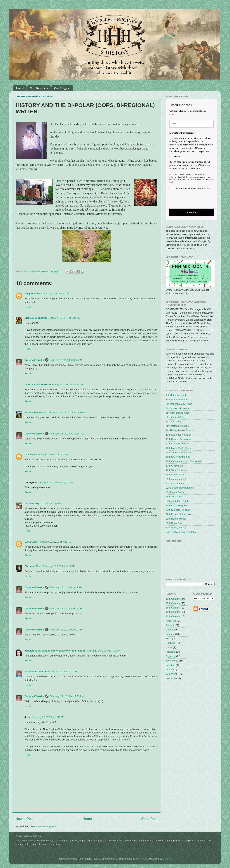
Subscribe (192, 212)
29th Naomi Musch (176, 519)
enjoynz (143, 859)
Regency (171, 656)
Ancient (170, 625)
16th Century (173, 599)
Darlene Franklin (34, 360)
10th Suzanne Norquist (178, 435)
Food (169, 638)
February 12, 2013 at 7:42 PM (55, 542)
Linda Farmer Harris (36, 385)
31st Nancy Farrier (176, 528)
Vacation (170, 665)
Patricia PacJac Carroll (38, 412)
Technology (172, 661)
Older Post (149, 819)
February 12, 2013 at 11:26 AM (69, 412)
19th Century (173, 612)
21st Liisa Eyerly (175, 483)
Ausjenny (30, 294)
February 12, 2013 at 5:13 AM (64, 318)
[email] (191, 124)
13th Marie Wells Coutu (179, 448)
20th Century (173, 616)
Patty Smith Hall (34, 672)
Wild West (171, 674)
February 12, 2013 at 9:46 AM (66, 360)
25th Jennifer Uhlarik (177, 501)
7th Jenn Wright (174, 421)
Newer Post (25, 819)
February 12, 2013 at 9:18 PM (66, 609)
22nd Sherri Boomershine (180, 488)
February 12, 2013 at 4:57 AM (53, 294)
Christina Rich (33, 566)
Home (20, 88)
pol (26, 503)
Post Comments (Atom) (44, 826)
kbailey (29, 454)
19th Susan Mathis (176, 475)
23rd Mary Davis (175, 492)
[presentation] (188, 200)
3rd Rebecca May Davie (179, 404)
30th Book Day (174, 523)
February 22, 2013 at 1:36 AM (48, 717)
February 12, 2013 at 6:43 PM (56, 483)
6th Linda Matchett (176, 417)
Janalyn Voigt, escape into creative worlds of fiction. (55, 651)
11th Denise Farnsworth (179, 439)
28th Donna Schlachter (178, 514)
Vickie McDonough (36, 318)
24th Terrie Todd (175, 497)
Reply (28, 307)
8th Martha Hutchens (177, 426)
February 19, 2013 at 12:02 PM (67, 696)
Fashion (170, 634)
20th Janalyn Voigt (176, 479)
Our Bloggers (62, 88)
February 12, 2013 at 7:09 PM (46, 503)
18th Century (173, 608)
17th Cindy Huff (174, 466)
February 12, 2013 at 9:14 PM (59, 566)
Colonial (170, 630)
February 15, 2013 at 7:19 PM (104, 651)
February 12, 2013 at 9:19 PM (66, 630)
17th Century (173, 603)
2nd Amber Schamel (177, 399)
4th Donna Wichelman (178, 408)
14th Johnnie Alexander (179, 452)
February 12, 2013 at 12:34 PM (67, 434)
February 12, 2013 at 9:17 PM (66, 587)
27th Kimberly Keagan (178, 510)
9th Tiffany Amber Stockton (181, 430)
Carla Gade (31, 542)
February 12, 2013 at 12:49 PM (51, 454)
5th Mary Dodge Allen (178, 413)
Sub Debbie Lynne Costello (181, 532)
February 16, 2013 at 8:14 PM (61, 672)
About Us (171, 621)
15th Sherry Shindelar (178, 457)
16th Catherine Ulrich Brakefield (183, 461)
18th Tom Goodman (177, 470)
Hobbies (170, 643)
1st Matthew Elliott (176, 395)
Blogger (167, 859)
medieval (171, 678)
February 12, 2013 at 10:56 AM (66, 385)
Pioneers (171, 652)
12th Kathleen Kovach (178, 444)
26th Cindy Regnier (176, 505)
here (191, 248)
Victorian (170, 670)
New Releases (39, 88)
